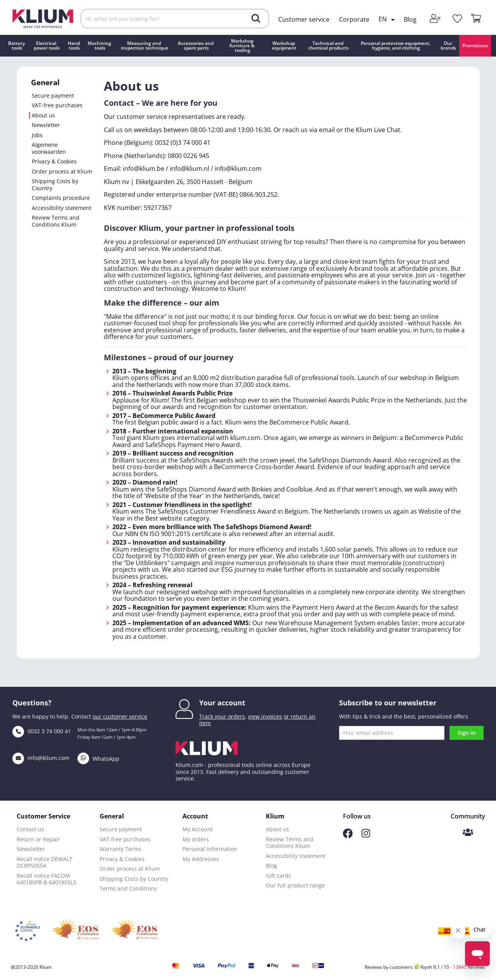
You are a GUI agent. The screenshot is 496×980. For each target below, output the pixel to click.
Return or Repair (38, 839)
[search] (256, 19)
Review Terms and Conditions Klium (56, 221)
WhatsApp (98, 759)
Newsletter (46, 125)
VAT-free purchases (57, 105)
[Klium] (43, 18)
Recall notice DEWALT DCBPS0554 (45, 862)
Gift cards (278, 876)
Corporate (354, 19)
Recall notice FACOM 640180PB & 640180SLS (46, 879)
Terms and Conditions (128, 888)
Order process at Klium (62, 172)
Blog (410, 19)
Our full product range (295, 885)
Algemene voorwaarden (49, 148)
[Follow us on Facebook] (348, 836)
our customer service (120, 716)
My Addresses (201, 859)
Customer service (304, 19)
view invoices (265, 716)
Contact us (30, 829)
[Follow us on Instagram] (366, 835)
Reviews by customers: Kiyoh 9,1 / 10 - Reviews (425, 967)
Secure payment (53, 96)
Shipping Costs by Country (55, 185)
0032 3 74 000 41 (42, 731)
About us (43, 115)
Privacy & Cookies (54, 162)
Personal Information (210, 849)
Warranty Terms (121, 849)
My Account (198, 829)
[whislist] (457, 19)
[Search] (175, 19)
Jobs (37, 135)
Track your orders (222, 716)
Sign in (467, 733)
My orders (196, 839)
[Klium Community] (468, 833)
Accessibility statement (62, 208)
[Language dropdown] (388, 20)
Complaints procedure (61, 198)
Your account (222, 703)
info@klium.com (41, 758)
